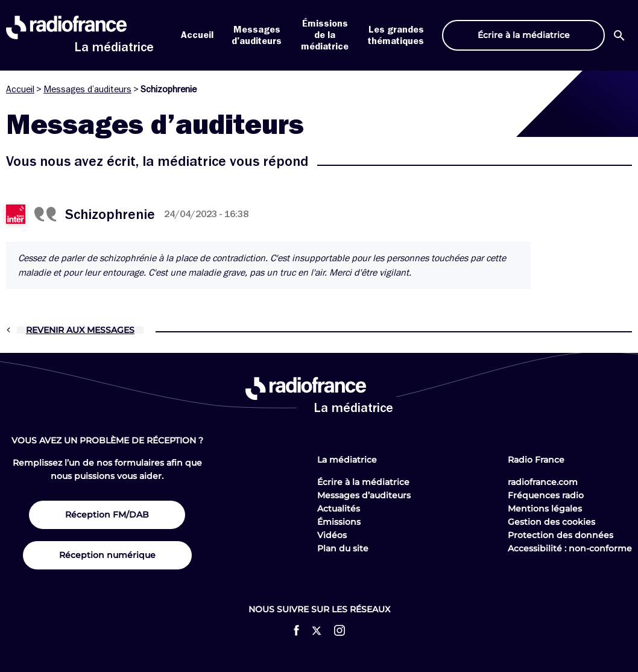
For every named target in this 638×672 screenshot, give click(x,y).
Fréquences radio (546, 495)
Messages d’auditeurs (87, 89)
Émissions (339, 522)
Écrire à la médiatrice (363, 482)
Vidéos (332, 535)
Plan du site (343, 548)
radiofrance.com (543, 482)
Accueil (197, 35)
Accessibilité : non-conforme (570, 548)
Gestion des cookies (551, 522)
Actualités (339, 509)
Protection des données (561, 535)
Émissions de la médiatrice (325, 35)
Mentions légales (545, 509)
